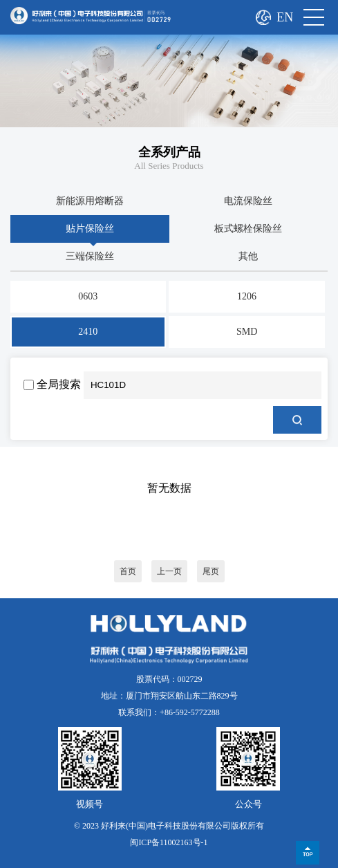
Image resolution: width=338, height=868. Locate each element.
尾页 (211, 571)
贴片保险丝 (90, 229)
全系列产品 (169, 152)
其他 (248, 256)
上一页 (169, 571)
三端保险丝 (90, 256)
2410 (88, 332)
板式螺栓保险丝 (248, 229)
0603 (88, 296)
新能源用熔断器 (90, 201)
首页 (128, 571)
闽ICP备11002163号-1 (169, 842)
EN (285, 17)
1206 (247, 296)
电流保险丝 (248, 201)
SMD (247, 332)
